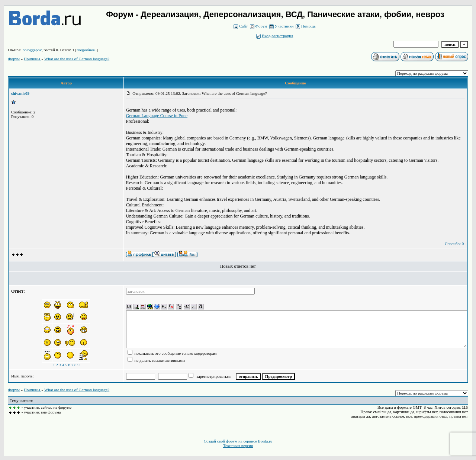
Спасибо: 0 (454, 244)
